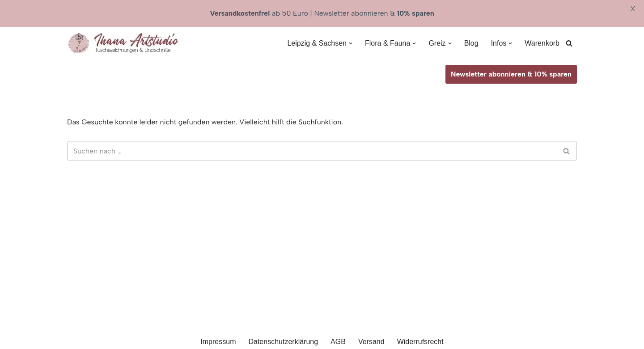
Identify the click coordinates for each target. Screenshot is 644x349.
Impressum (218, 342)
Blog (471, 43)
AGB (338, 342)
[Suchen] (569, 43)
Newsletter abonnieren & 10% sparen (511, 74)
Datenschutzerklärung (283, 342)
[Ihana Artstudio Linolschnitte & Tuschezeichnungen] (123, 43)
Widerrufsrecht (420, 342)
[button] (351, 43)
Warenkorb (542, 43)
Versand (371, 342)
